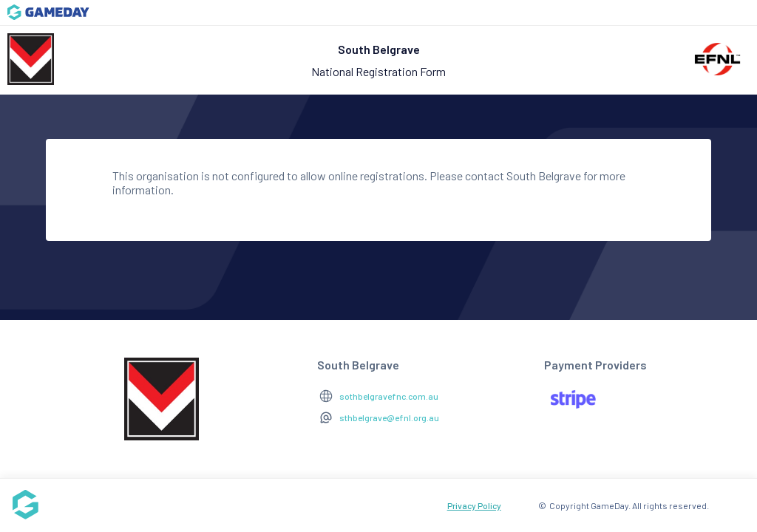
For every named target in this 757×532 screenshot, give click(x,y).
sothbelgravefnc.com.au (389, 396)
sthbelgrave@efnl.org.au (389, 417)
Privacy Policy (474, 505)
